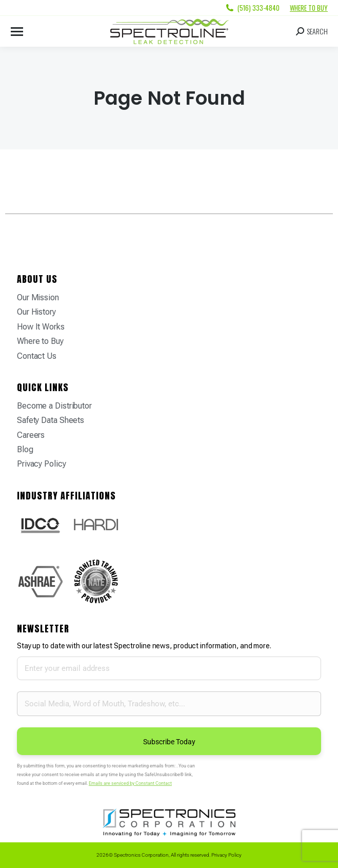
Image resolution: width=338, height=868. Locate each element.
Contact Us (37, 356)
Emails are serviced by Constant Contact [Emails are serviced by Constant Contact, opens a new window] (130, 783)
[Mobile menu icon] (17, 32)
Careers (31, 435)
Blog (25, 449)
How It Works (41, 327)
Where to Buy (309, 8)
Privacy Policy (42, 464)
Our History (36, 312)
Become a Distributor (54, 406)
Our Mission (38, 297)
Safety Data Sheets (51, 420)
